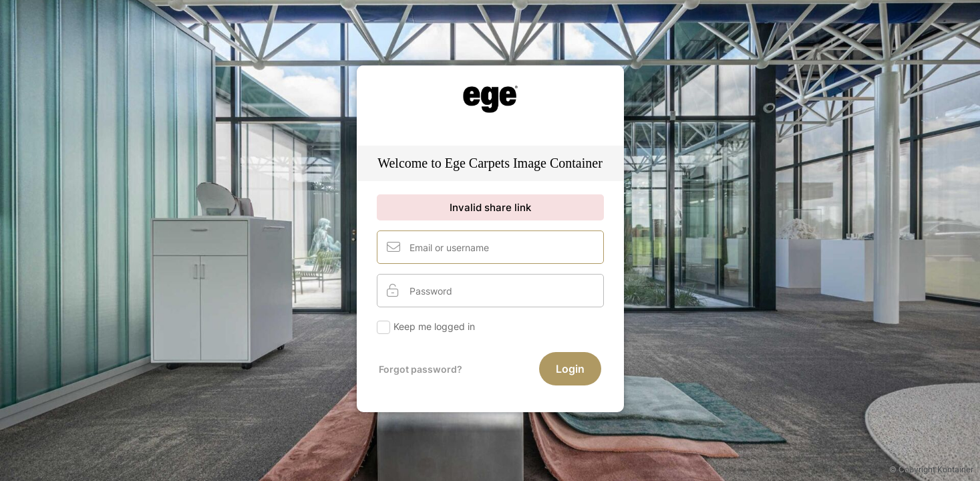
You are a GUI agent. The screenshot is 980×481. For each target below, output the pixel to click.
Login (570, 369)
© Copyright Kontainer (931, 469)
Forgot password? (421, 369)
